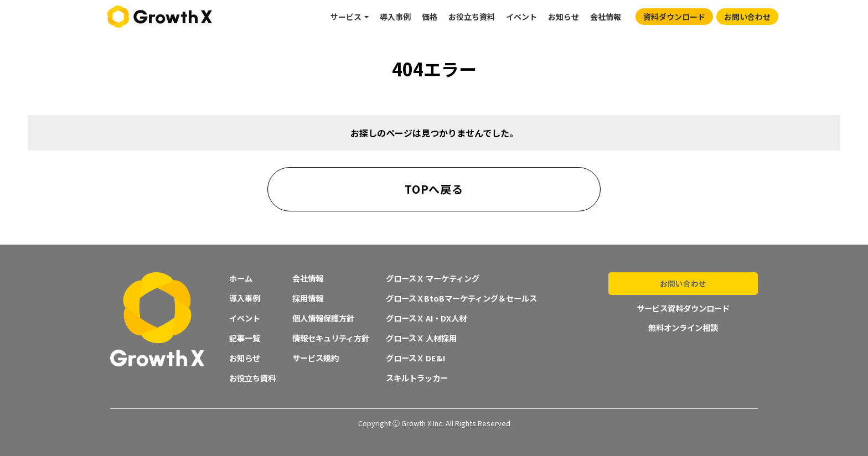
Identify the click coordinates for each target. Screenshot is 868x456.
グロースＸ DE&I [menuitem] (415, 358)
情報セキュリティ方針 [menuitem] (331, 338)
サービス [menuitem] (346, 17)
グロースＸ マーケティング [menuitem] (433, 278)
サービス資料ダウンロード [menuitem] (683, 307)
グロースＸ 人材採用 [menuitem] (421, 338)
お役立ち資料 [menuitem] (472, 17)
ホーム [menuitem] (241, 278)
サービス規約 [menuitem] (316, 358)
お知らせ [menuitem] (564, 17)
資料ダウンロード (674, 17)
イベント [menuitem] (521, 17)
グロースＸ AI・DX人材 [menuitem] (426, 318)
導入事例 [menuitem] (395, 17)
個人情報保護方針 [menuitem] (323, 318)
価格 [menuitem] (430, 17)
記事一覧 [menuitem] (245, 338)
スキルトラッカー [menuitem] (417, 378)
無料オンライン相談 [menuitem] (683, 326)
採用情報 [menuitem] (308, 298)
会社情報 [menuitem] (606, 17)
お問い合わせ (747, 17)
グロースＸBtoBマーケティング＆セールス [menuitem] (461, 298)
